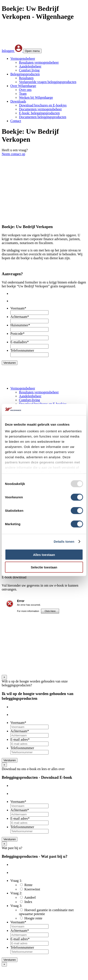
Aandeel (30, 897)
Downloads (18, 101)
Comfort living (29, 70)
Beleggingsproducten (25, 74)
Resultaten (26, 78)
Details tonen (64, 541)
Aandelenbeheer (30, 66)
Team (23, 94)
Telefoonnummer (22, 350)
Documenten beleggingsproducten (43, 117)
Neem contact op (13, 154)
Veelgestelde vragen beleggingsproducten (48, 82)
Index (28, 902)
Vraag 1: (16, 881)
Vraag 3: (16, 906)
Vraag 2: (16, 893)
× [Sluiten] (4, 677)
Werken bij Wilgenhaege (36, 97)
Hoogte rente (33, 918)
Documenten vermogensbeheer (40, 109)
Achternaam (20, 317)
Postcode (17, 334)
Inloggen (12, 51)
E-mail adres (20, 739)
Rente (28, 885)
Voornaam (18, 308)
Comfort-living (29, 400)
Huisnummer (20, 325)
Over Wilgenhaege (23, 86)
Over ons (25, 90)
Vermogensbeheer (23, 59)
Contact (16, 121)
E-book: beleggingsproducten (39, 113)
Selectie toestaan (44, 567)
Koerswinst (32, 889)
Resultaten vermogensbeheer (39, 62)
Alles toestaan (44, 554)
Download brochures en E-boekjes (43, 105)
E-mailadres (20, 342)
